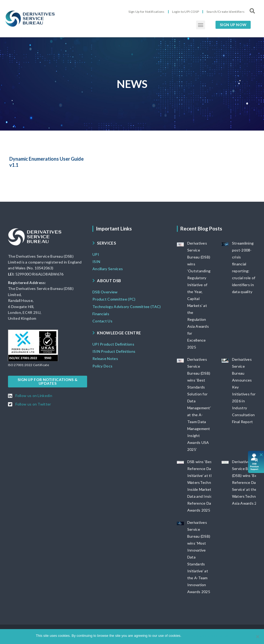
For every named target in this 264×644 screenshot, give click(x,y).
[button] (200, 25)
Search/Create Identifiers (226, 12)
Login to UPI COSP (186, 12)
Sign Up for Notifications (147, 12)
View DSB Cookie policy (210, 636)
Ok (186, 636)
